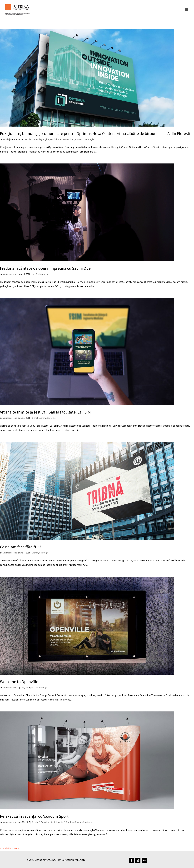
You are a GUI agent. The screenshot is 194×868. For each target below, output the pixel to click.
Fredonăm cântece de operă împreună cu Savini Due (45, 268)
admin (6, 139)
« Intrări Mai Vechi (10, 848)
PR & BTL (80, 139)
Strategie (89, 139)
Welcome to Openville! (20, 682)
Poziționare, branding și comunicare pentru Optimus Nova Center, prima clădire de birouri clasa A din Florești (95, 133)
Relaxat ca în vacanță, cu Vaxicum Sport (34, 816)
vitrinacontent (10, 274)
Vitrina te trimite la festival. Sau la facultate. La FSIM (45, 412)
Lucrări (54, 139)
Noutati (79, 822)
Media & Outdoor (66, 139)
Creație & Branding (33, 139)
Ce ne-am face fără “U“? (21, 547)
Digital (46, 139)
